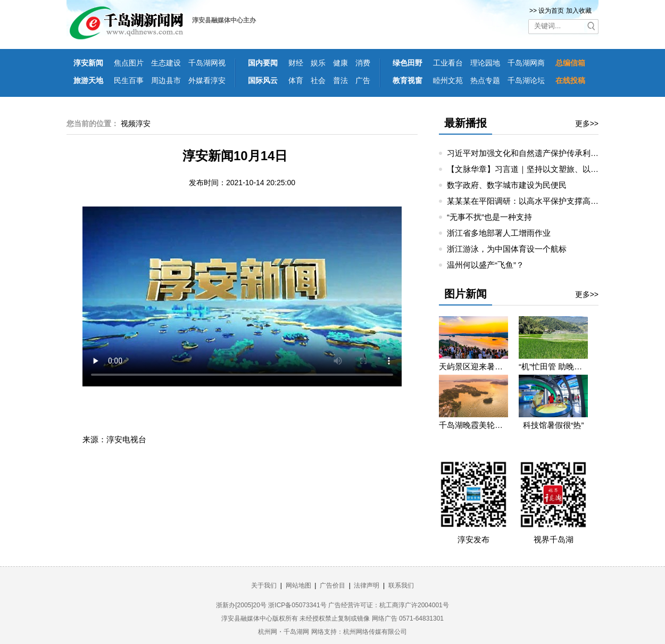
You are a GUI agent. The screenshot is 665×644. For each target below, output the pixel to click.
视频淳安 (136, 123)
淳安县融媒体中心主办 (224, 20)
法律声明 (367, 585)
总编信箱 (570, 63)
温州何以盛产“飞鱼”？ (485, 265)
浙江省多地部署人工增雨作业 (499, 233)
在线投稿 (570, 80)
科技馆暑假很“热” (554, 425)
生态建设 (166, 63)
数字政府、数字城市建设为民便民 (507, 185)
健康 (340, 63)
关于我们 (264, 585)
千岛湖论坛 (526, 80)
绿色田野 (408, 63)
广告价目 (332, 585)
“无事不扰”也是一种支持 (489, 217)
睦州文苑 (448, 80)
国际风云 (263, 80)
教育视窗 (408, 80)
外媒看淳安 (207, 80)
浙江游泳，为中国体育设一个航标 (507, 249)
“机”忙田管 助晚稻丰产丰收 (553, 366)
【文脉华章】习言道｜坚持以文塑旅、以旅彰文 (531, 169)
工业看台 (448, 63)
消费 (363, 63)
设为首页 (551, 11)
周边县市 (166, 80)
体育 (296, 80)
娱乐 (318, 63)
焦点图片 (129, 63)
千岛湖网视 (207, 63)
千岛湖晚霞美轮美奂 (473, 425)
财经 (296, 63)
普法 (340, 80)
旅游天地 (88, 80)
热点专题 (485, 80)
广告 (363, 80)
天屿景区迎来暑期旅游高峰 (473, 366)
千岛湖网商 (526, 63)
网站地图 (298, 585)
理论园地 (485, 63)
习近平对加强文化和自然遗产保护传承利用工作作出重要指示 (555, 153)
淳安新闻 (88, 63)
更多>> (587, 123)
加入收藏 (579, 11)
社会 (318, 80)
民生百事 (129, 80)
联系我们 (401, 585)
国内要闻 (263, 63)
